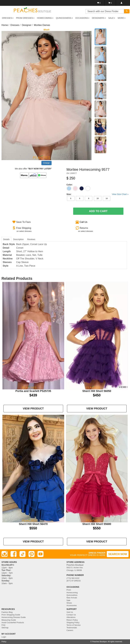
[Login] (121, 3)
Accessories (72, 606)
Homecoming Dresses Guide (14, 617)
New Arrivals (72, 598)
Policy (4, 642)
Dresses (15, 25)
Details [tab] (6, 239)
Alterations (71, 617)
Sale (68, 600)
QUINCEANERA (64, 18)
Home (5, 25)
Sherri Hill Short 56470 (33, 524)
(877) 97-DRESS (74, 581)
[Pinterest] (31, 554)
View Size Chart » (120, 194)
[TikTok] (22, 554)
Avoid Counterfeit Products (13, 623)
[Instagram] (4, 554)
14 (107, 198)
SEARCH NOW (118, 554)
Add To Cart (98, 211)
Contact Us (71, 615)
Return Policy (72, 620)
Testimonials (72, 628)
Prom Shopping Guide (11, 615)
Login (4, 637)
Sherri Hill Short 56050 (97, 391)
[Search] (127, 11)
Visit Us (70, 612)
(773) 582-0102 (73, 578)
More (122, 18)
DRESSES (8, 18)
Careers (70, 630)
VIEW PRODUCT (33, 409)
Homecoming (72, 593)
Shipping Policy (73, 623)
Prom (69, 590)
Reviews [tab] (31, 239)
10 (98, 198)
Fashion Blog (7, 612)
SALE (112, 18)
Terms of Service (74, 625)
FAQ (3, 625)
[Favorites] (99, 3)
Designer (27, 25)
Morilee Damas (42, 25)
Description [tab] (18, 239)
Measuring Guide (9, 620)
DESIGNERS (99, 18)
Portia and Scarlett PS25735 (33, 391)
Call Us (84, 222)
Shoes (69, 603)
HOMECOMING (45, 18)
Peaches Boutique (99, 642)
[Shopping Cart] (110, 3)
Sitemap (5, 628)
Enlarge (46, 163)
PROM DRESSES (25, 18)
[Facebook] (13, 554)
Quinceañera (72, 595)
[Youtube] (40, 554)
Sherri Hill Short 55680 (97, 524)
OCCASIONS (82, 18)
